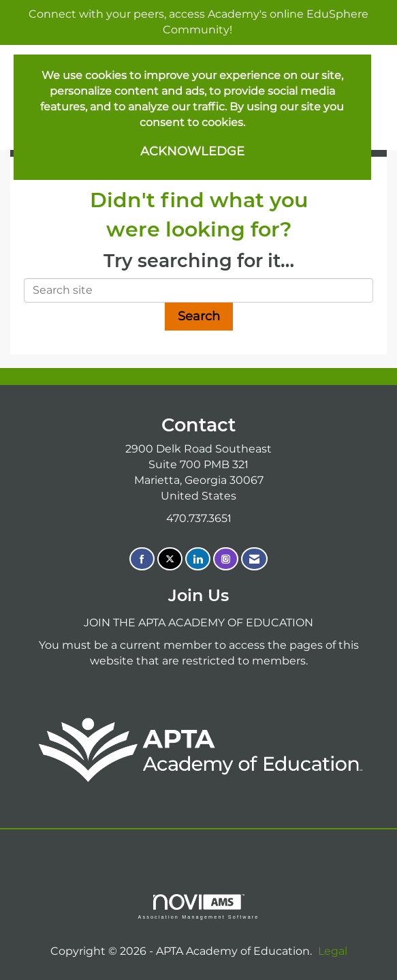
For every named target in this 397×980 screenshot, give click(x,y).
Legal (333, 951)
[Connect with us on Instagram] (226, 559)
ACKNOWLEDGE (192, 151)
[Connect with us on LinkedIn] (198, 559)
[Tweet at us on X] (170, 559)
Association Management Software (198, 907)
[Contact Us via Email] (254, 559)
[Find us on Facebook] (142, 559)
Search (199, 316)
